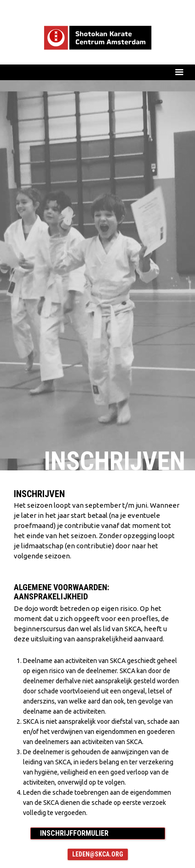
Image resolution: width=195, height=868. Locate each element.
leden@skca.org (98, 854)
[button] (97, 72)
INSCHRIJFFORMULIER (74, 833)
